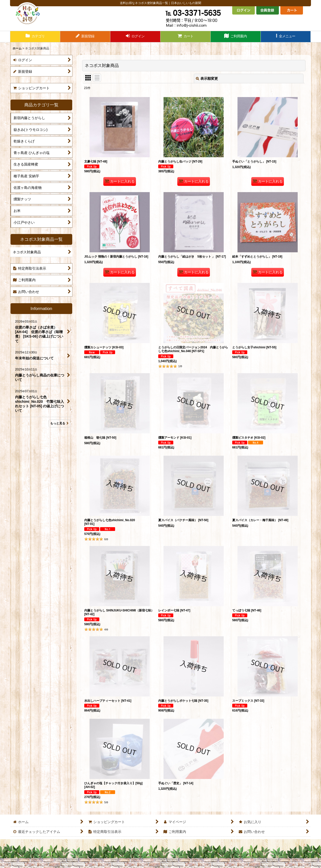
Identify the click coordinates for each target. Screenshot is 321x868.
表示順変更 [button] (207, 78)
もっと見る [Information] (59, 423)
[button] (286, 37)
